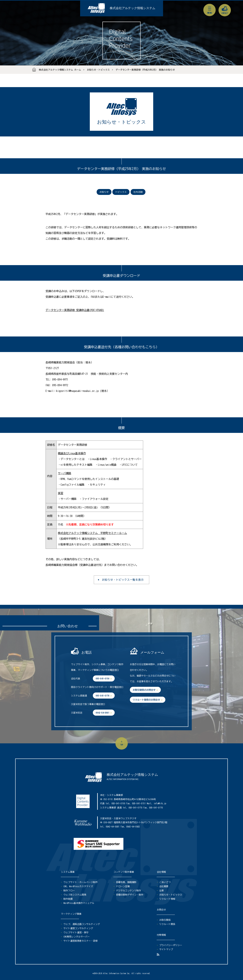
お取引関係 (165, 920)
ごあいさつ (165, 882)
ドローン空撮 (123, 886)
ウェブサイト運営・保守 (76, 932)
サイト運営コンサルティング (78, 928)
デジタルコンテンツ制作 (129, 890)
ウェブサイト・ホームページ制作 (80, 882)
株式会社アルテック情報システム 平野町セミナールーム (92, 533)
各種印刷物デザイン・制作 (130, 895)
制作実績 (68, 899)
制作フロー (69, 890)
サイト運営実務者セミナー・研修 (80, 941)
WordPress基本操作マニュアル (79, 903)
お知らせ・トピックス (98, 70)
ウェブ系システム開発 (75, 895)
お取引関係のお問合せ (144, 690)
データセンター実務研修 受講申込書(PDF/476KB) (75, 310)
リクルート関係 (167, 924)
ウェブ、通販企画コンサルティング (82, 924)
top (122, 745)
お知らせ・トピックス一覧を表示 (123, 580)
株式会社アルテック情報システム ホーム (60, 70)
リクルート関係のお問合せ (146, 700)
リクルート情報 (167, 899)
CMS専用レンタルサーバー (77, 937)
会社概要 (164, 886)
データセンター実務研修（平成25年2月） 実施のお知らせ (145, 70)
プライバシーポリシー (171, 945)
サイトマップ (166, 949)
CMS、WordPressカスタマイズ (78, 886)
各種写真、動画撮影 (126, 882)
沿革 (162, 890)
